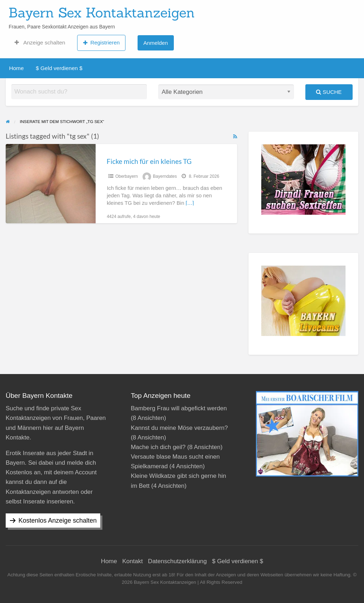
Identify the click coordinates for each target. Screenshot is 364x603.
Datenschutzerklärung (177, 561)
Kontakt (133, 561)
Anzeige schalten (40, 43)
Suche (329, 92)
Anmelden (156, 43)
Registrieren (101, 43)
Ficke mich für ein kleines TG (149, 161)
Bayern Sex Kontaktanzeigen (102, 12)
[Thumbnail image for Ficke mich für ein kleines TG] (51, 184)
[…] (190, 203)
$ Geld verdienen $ (59, 68)
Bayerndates (165, 176)
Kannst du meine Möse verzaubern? (179, 428)
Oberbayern (126, 176)
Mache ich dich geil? (158, 447)
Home (17, 68)
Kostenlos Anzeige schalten (58, 521)
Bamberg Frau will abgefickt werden (179, 408)
